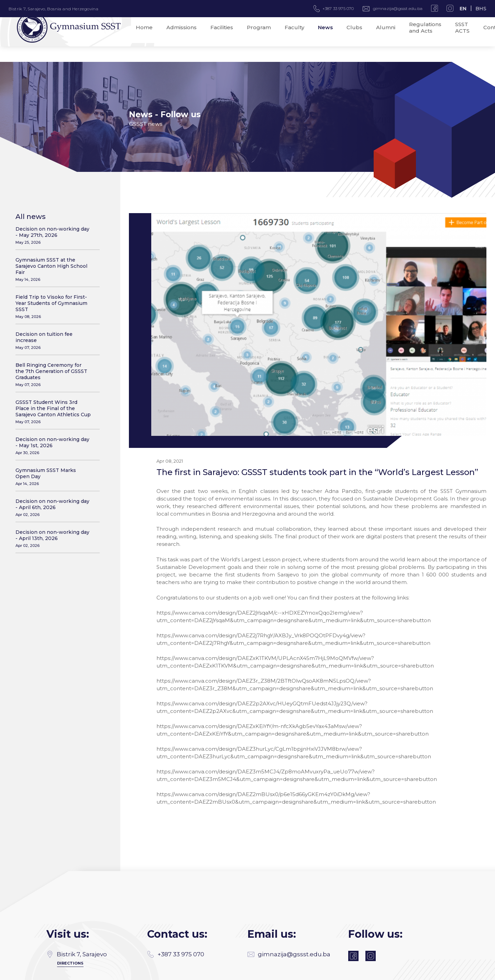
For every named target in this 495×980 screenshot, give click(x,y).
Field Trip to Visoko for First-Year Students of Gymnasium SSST (53, 306)
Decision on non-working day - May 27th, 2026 (53, 235)
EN (463, 9)
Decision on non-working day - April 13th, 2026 (53, 538)
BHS (481, 9)
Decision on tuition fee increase (53, 340)
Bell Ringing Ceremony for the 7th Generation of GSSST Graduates (53, 375)
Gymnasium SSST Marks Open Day (53, 477)
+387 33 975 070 (176, 935)
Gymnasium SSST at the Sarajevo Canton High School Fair (53, 269)
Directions (70, 944)
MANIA (150, 972)
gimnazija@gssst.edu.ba (398, 8)
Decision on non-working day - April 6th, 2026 (53, 508)
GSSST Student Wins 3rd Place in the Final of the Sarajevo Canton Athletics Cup (53, 412)
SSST (444, 972)
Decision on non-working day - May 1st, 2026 (53, 446)
